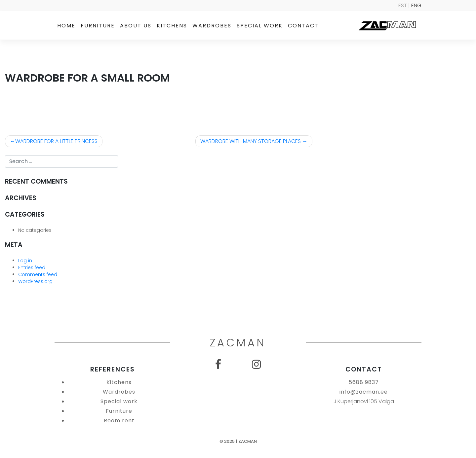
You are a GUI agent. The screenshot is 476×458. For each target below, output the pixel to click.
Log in (25, 261)
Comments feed (38, 274)
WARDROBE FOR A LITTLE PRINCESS (56, 141)
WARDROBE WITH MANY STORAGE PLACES (251, 141)
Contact (303, 26)
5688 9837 (364, 382)
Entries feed (32, 267)
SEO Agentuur (457, 452)
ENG (416, 5)
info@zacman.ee (364, 392)
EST (403, 5)
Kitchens (172, 26)
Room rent (119, 421)
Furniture (98, 26)
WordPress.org (35, 281)
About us (136, 26)
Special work (260, 26)
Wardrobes (212, 26)
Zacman (248, 441)
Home (66, 26)
